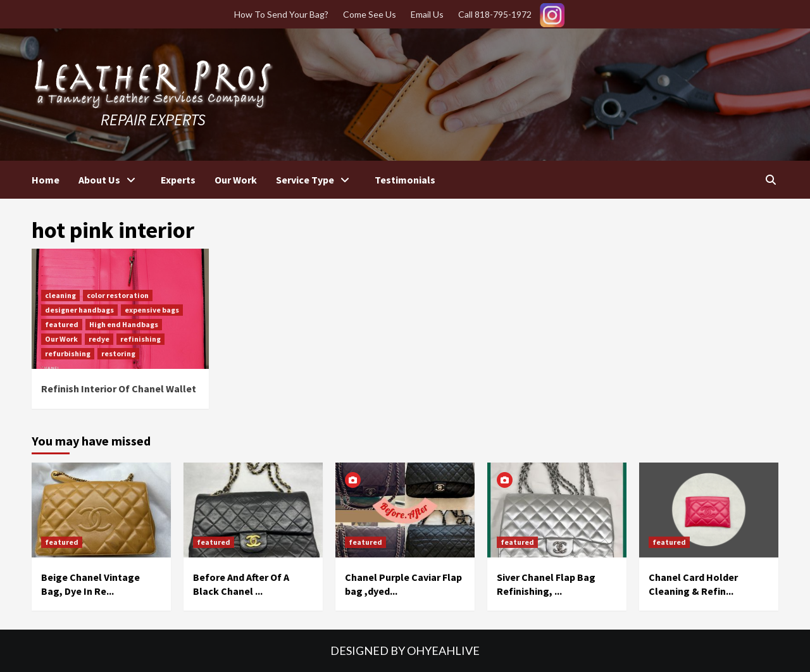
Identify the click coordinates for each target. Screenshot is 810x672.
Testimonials (405, 180)
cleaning (60, 295)
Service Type (316, 180)
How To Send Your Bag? (281, 14)
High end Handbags (124, 324)
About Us (110, 180)
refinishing (140, 339)
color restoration (118, 295)
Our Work (236, 180)
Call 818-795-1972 (495, 14)
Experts (178, 180)
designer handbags (79, 310)
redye (99, 339)
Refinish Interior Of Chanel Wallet (119, 389)
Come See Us (370, 14)
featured (62, 324)
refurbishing (68, 353)
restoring (118, 353)
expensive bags (152, 310)
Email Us (427, 14)
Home (46, 180)
